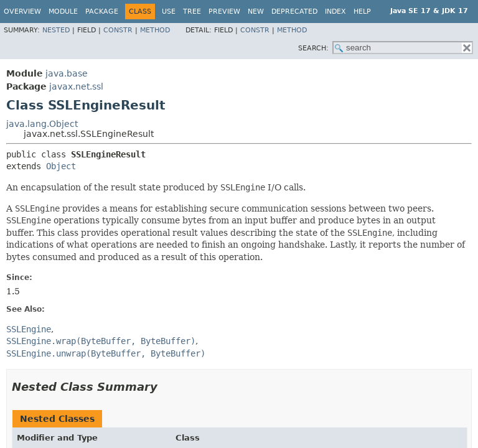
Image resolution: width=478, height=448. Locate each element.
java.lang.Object (42, 124)
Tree (192, 12)
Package (102, 12)
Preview (224, 12)
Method (155, 30)
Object (61, 166)
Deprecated (294, 12)
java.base (67, 73)
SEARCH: (313, 48)
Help (362, 12)
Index (335, 12)
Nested (56, 30)
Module (63, 12)
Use (169, 12)
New (256, 12)
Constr (118, 30)
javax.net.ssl (76, 86)
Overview (22, 12)
